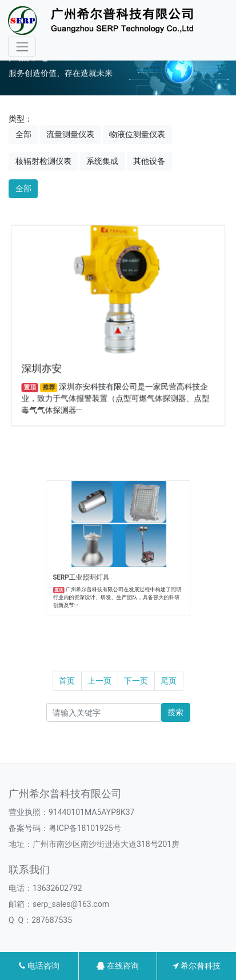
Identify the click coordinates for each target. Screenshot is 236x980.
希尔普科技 (197, 966)
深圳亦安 (45, 366)
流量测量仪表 (70, 134)
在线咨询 (117, 966)
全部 (23, 134)
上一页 (99, 681)
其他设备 (149, 161)
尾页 (169, 681)
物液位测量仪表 (137, 134)
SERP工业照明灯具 (95, 566)
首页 (67, 681)
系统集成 (102, 161)
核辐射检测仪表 (43, 161)
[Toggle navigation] (22, 47)
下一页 (136, 681)
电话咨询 (39, 966)
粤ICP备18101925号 (85, 828)
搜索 (175, 712)
